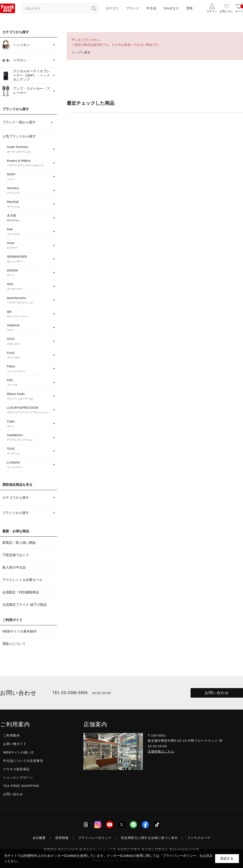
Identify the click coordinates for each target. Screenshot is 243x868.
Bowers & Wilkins (29, 163)
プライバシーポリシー (95, 838)
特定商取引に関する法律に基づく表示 (149, 838)
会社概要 (39, 838)
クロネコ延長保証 (16, 769)
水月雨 (29, 218)
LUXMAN (29, 465)
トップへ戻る (81, 52)
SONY (29, 177)
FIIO (29, 383)
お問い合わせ (217, 693)
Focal (29, 355)
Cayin (29, 424)
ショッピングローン (18, 777)
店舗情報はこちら (161, 751)
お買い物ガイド (15, 744)
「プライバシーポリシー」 (179, 856)
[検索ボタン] (94, 8)
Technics (29, 191)
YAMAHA (29, 328)
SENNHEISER (29, 259)
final (29, 232)
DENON (29, 273)
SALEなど (171, 8)
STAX (29, 341)
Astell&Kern (29, 438)
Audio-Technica (29, 149)
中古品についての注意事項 (23, 761)
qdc (29, 314)
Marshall (29, 204)
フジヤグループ (199, 838)
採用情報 (62, 838)
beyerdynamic (29, 300)
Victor (29, 246)
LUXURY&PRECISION (29, 410)
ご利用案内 (11, 735)
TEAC (29, 451)
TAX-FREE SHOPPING (21, 786)
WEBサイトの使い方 (19, 752)
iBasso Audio (29, 396)
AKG (29, 287)
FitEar (29, 369)
